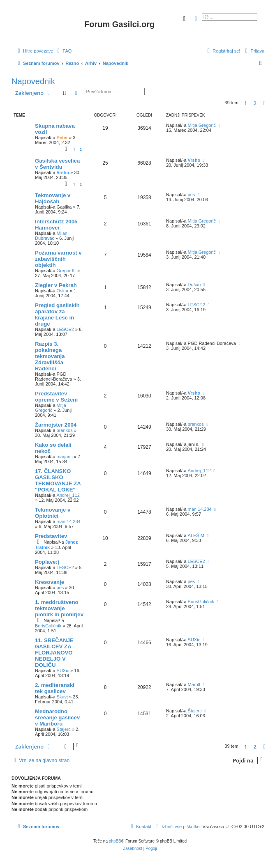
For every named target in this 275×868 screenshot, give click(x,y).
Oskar (63, 291)
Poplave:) (47, 562)
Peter (62, 138)
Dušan (194, 285)
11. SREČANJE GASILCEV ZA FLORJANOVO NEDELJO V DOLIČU (54, 653)
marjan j (65, 457)
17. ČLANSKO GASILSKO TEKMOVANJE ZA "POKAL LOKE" (58, 480)
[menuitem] (63, 51)
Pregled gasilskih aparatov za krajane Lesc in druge (57, 315)
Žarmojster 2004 (56, 425)
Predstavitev (51, 536)
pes (192, 195)
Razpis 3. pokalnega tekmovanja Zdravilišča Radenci (50, 356)
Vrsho (63, 172)
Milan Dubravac (51, 236)
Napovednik (33, 81)
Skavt (62, 697)
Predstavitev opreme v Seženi (56, 397)
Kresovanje (50, 582)
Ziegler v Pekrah (56, 285)
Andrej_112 (68, 495)
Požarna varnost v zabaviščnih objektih (58, 259)
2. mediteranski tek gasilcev (55, 688)
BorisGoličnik (48, 626)
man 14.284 (69, 521)
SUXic (63, 671)
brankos (65, 430)
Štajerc (64, 729)
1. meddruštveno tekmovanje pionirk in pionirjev (59, 608)
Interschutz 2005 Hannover (56, 225)
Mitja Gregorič (202, 125)
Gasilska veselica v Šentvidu (57, 164)
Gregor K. (67, 271)
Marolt (194, 684)
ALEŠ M (196, 535)
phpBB (115, 841)
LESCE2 (65, 329)
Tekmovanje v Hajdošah (53, 198)
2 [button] (255, 103)
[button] (264, 103)
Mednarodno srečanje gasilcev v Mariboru (57, 718)
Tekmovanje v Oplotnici (53, 513)
